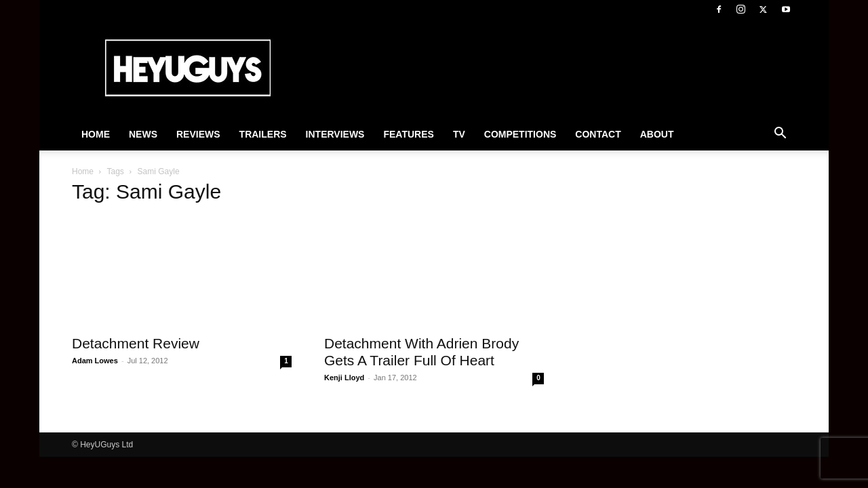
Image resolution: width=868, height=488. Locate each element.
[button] (780, 135)
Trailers (263, 134)
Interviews (335, 134)
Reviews (198, 134)
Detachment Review (136, 343)
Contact (598, 134)
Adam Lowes (95, 361)
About (657, 134)
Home (96, 134)
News (143, 134)
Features (408, 134)
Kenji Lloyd (344, 378)
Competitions (520, 134)
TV (459, 134)
